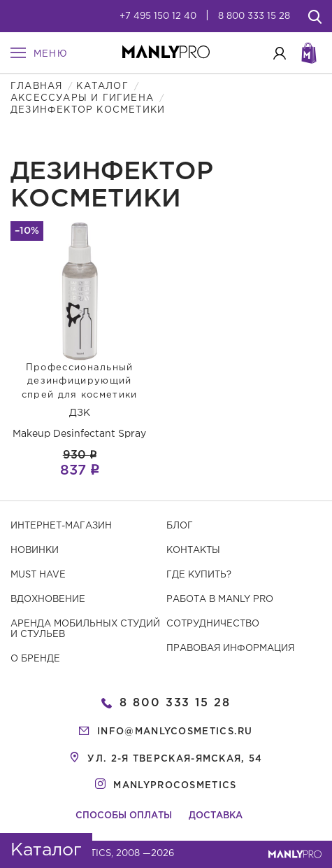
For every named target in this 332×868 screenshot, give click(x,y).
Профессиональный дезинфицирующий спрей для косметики (80, 381)
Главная (36, 86)
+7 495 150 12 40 (158, 16)
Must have (38, 575)
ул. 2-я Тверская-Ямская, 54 (175, 759)
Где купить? (199, 575)
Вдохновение (48, 600)
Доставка (216, 816)
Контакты (193, 551)
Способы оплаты (124, 816)
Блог (180, 526)
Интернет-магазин (61, 526)
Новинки (35, 551)
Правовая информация (230, 649)
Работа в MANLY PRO (220, 600)
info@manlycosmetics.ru (175, 732)
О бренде (35, 659)
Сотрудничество (213, 624)
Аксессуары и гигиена (82, 98)
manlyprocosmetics (175, 786)
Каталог (102, 86)
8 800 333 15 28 (254, 16)
